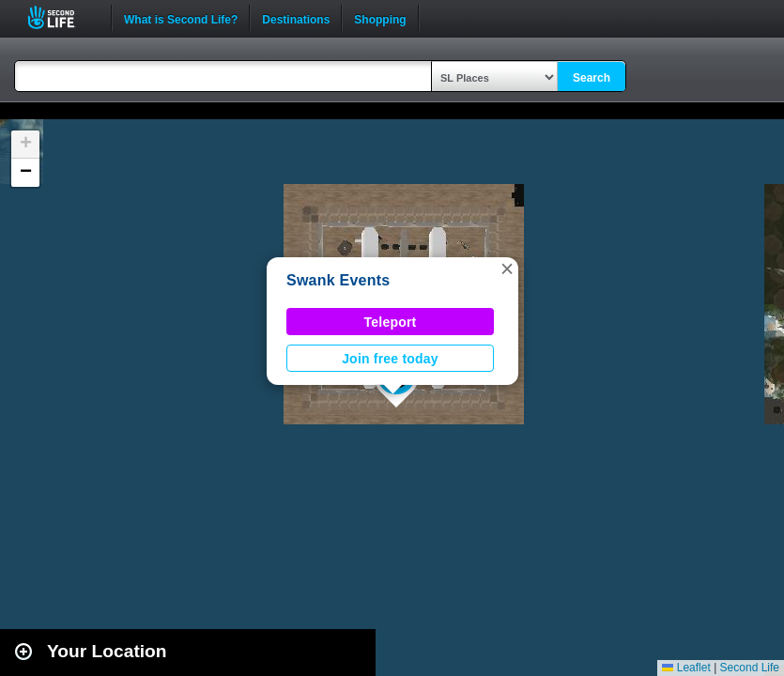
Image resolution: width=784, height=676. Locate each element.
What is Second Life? (181, 18)
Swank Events (338, 280)
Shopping (380, 18)
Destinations (296, 18)
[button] (507, 269)
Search (592, 78)
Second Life (61, 17)
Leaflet (686, 668)
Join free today (390, 359)
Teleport (391, 322)
